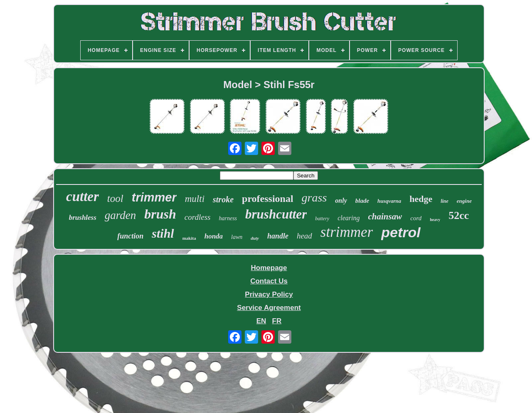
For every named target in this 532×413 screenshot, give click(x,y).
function (130, 236)
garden (121, 215)
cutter (83, 197)
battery (322, 219)
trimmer (154, 197)
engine (464, 201)
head (304, 236)
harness (228, 218)
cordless (198, 217)
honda (214, 236)
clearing (349, 218)
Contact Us (269, 281)
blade (362, 201)
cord (416, 218)
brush (160, 214)
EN (261, 321)
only (341, 200)
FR (277, 321)
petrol (401, 232)
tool (115, 198)
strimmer (347, 232)
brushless (83, 218)
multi (195, 199)
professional (268, 199)
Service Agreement (269, 308)
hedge (421, 199)
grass (314, 198)
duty (255, 238)
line (445, 201)
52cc (459, 215)
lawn (237, 237)
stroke (223, 199)
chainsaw (385, 216)
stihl (163, 233)
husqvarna (389, 201)
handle (278, 236)
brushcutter (276, 214)
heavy (435, 220)
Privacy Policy (269, 294)
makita (189, 238)
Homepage (269, 268)
